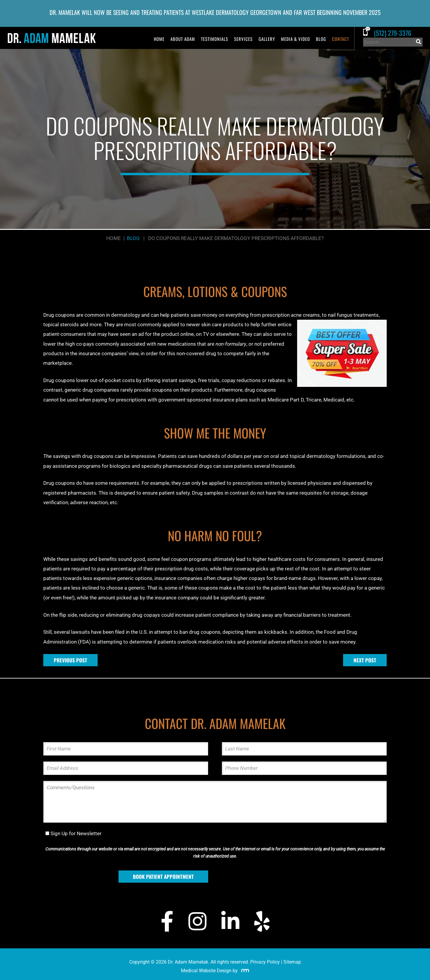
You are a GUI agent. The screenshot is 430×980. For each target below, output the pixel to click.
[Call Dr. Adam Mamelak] (393, 33)
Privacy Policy (265, 962)
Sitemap (292, 962)
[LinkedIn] (230, 921)
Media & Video (295, 39)
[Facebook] (167, 921)
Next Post (365, 660)
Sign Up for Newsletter (76, 833)
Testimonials (215, 39)
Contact (341, 39)
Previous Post (70, 660)
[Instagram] (197, 921)
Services (243, 39)
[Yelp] (262, 921)
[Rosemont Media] (244, 971)
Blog (321, 39)
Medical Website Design (206, 971)
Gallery (267, 39)
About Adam (183, 39)
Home (159, 39)
